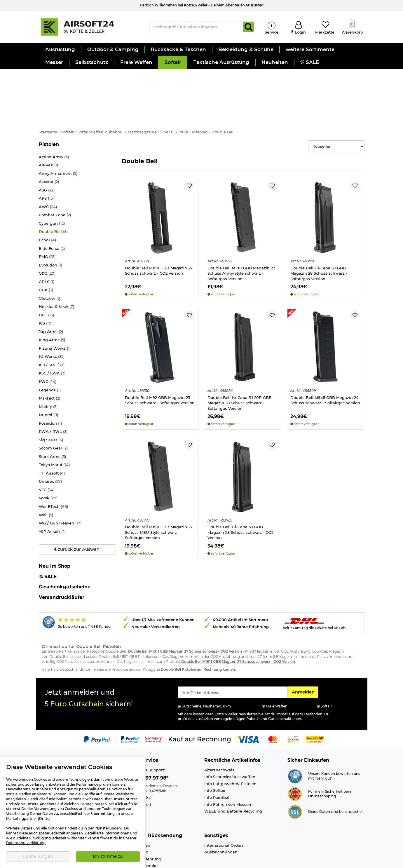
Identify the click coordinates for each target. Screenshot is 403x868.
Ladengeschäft (53, 749)
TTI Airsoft (52, 445)
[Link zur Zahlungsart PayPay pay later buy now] (130, 711)
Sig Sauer (51, 412)
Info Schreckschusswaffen (230, 749)
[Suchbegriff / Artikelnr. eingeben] (196, 27)
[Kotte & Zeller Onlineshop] (88, 27)
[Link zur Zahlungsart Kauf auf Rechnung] (200, 711)
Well (46, 487)
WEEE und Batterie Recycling (233, 783)
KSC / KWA (52, 345)
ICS (46, 296)
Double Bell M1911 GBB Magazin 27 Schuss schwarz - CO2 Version (159, 243)
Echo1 (47, 212)
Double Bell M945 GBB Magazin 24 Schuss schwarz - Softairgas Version (325, 372)
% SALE (48, 549)
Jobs (43, 756)
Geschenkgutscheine (65, 559)
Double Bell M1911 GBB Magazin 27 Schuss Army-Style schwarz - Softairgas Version (241, 245)
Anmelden (305, 664)
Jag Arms (51, 304)
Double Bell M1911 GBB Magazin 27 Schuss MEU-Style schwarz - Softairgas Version (159, 504)
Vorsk (48, 470)
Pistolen (51, 116)
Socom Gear (53, 420)
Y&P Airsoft (52, 504)
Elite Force (52, 221)
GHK (46, 262)
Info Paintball (217, 769)
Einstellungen (38, 856)
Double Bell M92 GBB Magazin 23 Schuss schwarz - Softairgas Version (160, 372)
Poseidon (50, 395)
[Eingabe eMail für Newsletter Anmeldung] (233, 664)
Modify (48, 379)
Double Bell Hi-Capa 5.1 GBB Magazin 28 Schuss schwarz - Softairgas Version (319, 245)
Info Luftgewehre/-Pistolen (230, 756)
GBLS (47, 254)
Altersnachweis (219, 742)
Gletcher (49, 270)
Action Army (54, 129)
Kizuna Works (55, 320)
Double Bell (53, 204)
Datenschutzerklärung (26, 843)
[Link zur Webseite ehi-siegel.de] (295, 766)
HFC (46, 287)
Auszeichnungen (221, 824)
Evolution (50, 237)
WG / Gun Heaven (60, 495)
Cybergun (52, 195)
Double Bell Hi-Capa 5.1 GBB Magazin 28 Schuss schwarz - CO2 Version (240, 504)
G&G (47, 246)
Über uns (48, 742)
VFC (47, 462)
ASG (47, 162)
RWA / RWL (53, 404)
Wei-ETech (53, 479)
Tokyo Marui (54, 437)
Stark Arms (52, 429)
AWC (48, 179)
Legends (50, 362)
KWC (48, 354)
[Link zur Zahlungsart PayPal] (97, 711)
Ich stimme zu (108, 856)
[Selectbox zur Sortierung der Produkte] (336, 118)
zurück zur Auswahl (77, 522)
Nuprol (48, 387)
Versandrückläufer (62, 569)
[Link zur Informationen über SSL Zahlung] (295, 783)
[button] (60, 50)
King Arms (52, 312)
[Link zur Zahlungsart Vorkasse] (293, 711)
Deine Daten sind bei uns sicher (336, 784)
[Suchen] (248, 27)
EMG (47, 229)
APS (46, 171)
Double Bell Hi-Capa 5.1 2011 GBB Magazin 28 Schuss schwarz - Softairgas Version (240, 375)
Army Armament (58, 145)
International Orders (224, 817)
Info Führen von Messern (228, 776)
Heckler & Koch (56, 279)
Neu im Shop (55, 538)
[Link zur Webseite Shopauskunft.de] (295, 748)
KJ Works (52, 329)
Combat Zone (55, 187)
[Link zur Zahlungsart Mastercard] (273, 711)
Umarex (50, 454)
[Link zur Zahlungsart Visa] (248, 711)
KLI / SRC (52, 337)
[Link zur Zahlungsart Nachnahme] (315, 711)
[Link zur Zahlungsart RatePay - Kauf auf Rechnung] (153, 711)
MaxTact (49, 370)
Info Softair (215, 763)
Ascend (49, 154)
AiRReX (48, 137)
